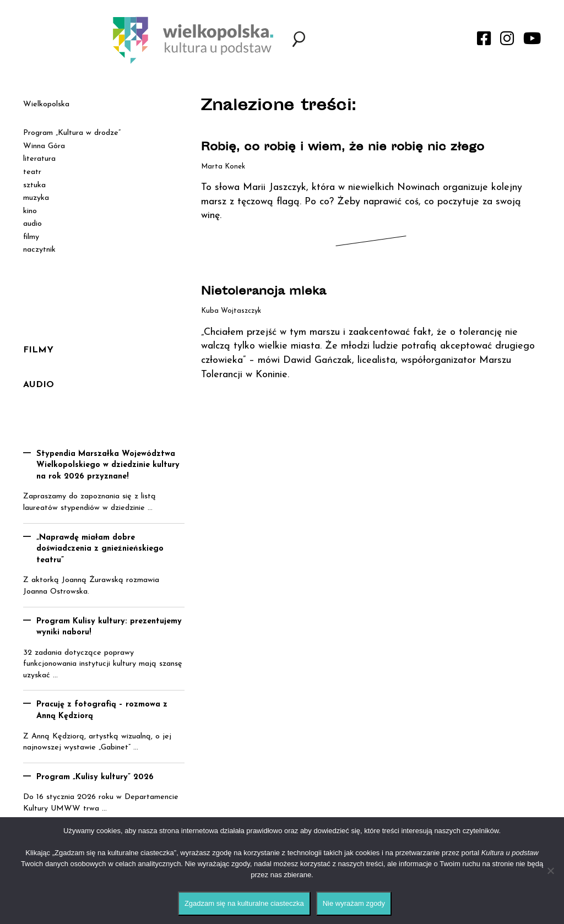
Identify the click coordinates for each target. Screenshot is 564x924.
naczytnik (39, 250)
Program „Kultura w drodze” (72, 133)
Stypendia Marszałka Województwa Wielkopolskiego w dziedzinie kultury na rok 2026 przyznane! (108, 465)
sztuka (34, 185)
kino (30, 211)
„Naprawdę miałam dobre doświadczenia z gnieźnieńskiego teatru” (100, 549)
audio (32, 224)
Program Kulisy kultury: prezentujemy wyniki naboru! (109, 627)
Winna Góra (44, 146)
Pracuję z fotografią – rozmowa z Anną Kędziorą (102, 710)
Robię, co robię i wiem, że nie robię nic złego (343, 148)
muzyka (36, 198)
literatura (39, 159)
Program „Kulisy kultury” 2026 (95, 777)
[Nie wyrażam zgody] (550, 871)
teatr (32, 172)
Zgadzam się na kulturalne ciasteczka (244, 903)
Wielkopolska (46, 104)
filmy (31, 237)
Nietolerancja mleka (264, 292)
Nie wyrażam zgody (354, 903)
